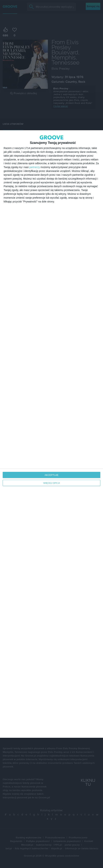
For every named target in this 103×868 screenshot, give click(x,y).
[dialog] (51, 434)
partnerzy (35, 167)
